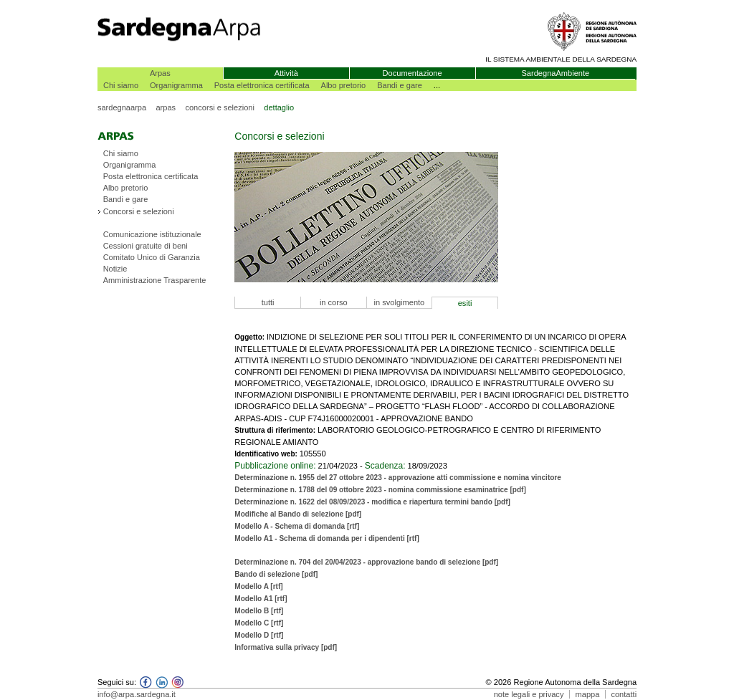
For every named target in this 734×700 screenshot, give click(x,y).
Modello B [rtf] (259, 611)
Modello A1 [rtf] (261, 599)
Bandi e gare (400, 85)
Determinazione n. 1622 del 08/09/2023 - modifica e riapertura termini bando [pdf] (372, 502)
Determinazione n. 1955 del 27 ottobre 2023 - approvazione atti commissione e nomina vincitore (398, 478)
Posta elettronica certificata (262, 85)
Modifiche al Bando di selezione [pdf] (298, 514)
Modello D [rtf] (259, 635)
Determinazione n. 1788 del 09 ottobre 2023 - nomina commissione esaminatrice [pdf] (380, 490)
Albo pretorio (344, 85)
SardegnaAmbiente (555, 73)
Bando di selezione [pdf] (276, 574)
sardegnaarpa (122, 107)
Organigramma (176, 85)
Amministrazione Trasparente (155, 280)
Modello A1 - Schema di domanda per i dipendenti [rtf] (327, 538)
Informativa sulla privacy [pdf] (286, 647)
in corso (334, 302)
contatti (624, 694)
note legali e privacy (529, 694)
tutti (268, 302)
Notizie (115, 269)
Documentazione (413, 73)
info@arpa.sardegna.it (137, 694)
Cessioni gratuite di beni (146, 246)
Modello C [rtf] (259, 623)
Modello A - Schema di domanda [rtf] (297, 526)
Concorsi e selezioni (139, 211)
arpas (166, 107)
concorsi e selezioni (220, 107)
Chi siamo (121, 85)
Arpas (160, 73)
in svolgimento (400, 302)
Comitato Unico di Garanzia (152, 257)
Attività (286, 73)
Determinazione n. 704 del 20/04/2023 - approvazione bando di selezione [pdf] (366, 562)
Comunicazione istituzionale (152, 234)
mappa (588, 694)
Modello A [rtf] (258, 586)
